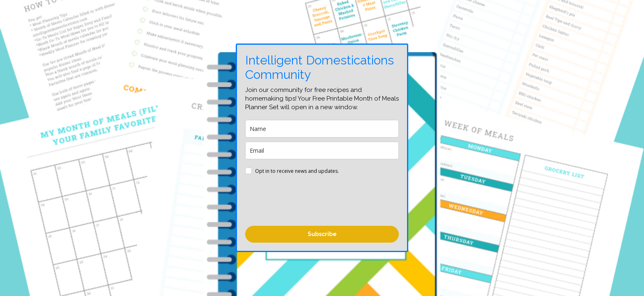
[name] (322, 129)
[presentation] (308, 202)
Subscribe (322, 234)
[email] (322, 150)
